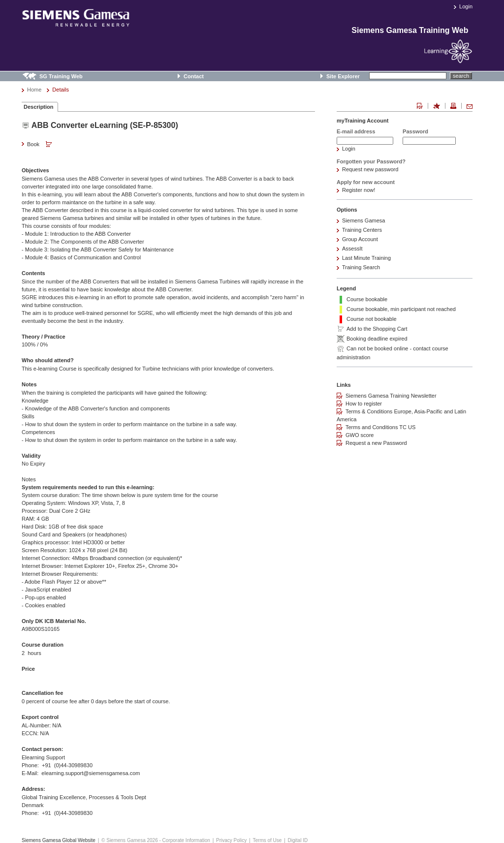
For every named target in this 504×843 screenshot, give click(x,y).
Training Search (361, 267)
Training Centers (362, 230)
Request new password (370, 169)
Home (34, 90)
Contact (194, 76)
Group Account (360, 239)
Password (415, 131)
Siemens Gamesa (363, 220)
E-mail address (356, 131)
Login (466, 6)
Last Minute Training (366, 258)
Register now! (359, 190)
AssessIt (352, 249)
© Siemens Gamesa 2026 (130, 840)
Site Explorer (343, 76)
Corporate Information (186, 840)
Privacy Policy (231, 840)
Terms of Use (267, 840)
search (461, 76)
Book (40, 145)
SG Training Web (61, 76)
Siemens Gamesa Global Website (59, 840)
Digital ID (298, 840)
